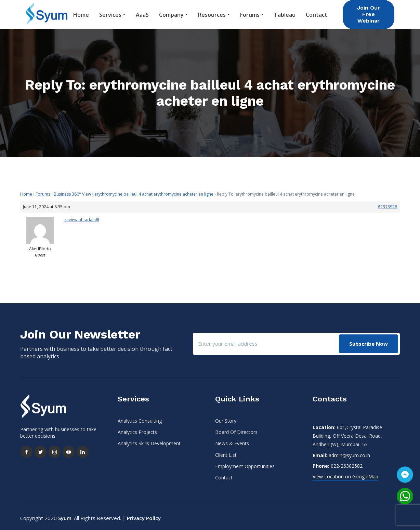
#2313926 (387, 207)
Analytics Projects (137, 432)
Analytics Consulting (140, 421)
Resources (212, 15)
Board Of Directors (236, 432)
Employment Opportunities (245, 466)
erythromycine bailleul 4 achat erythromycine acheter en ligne (154, 194)
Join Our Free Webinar (369, 14)
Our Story (226, 421)
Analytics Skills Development (149, 443)
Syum (65, 518)
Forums (250, 15)
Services (110, 15)
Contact (317, 15)
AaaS (142, 15)
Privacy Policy (144, 518)
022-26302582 (347, 466)
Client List (226, 455)
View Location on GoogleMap (345, 476)
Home (81, 15)
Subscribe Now (369, 344)
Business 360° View (72, 194)
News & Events (232, 443)
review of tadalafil (82, 220)
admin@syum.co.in (349, 455)
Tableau (285, 15)
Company (171, 15)
